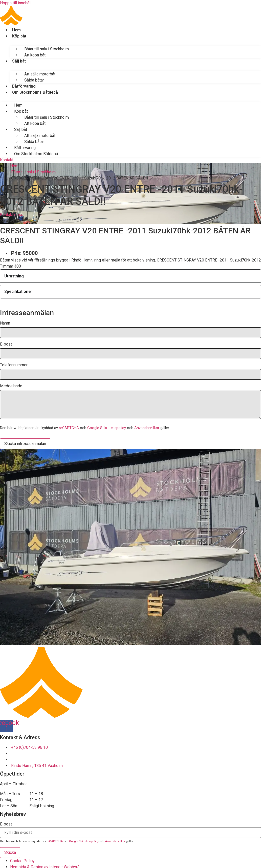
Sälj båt (19, 61)
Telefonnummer (14, 365)
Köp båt (19, 36)
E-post (6, 344)
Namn (5, 323)
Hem (16, 30)
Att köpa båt (35, 55)
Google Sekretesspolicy (107, 428)
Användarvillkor (147, 428)
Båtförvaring (24, 86)
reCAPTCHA (69, 428)
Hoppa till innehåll (16, 3)
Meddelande (11, 386)
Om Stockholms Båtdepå (35, 92)
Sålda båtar (34, 80)
